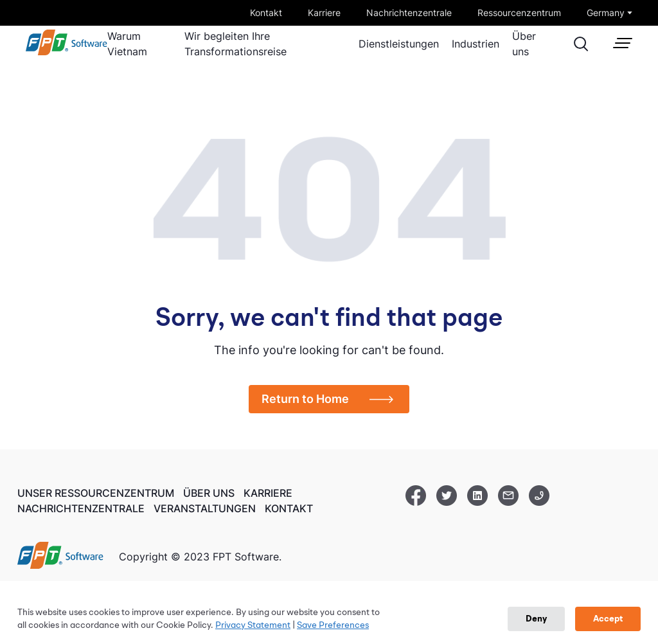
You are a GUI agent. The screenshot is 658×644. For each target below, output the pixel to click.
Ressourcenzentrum (519, 13)
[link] (67, 52)
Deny (536, 619)
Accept (608, 619)
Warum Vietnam (127, 44)
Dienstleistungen (399, 44)
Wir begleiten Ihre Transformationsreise (236, 44)
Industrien (476, 44)
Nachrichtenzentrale (409, 13)
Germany (606, 13)
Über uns (524, 44)
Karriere (324, 13)
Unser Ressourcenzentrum (96, 493)
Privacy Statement (253, 625)
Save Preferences (333, 625)
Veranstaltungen (205, 508)
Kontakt (266, 13)
